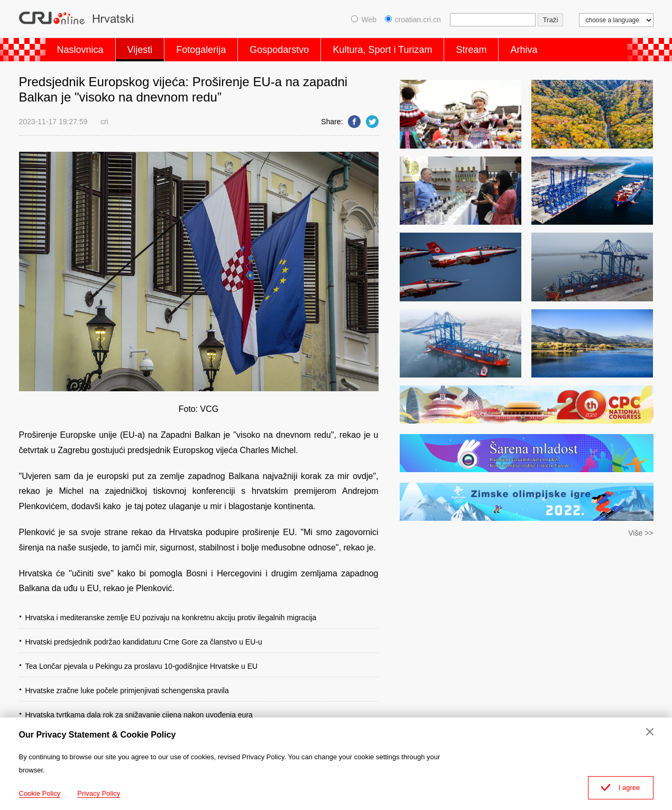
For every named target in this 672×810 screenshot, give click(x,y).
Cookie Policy (40, 793)
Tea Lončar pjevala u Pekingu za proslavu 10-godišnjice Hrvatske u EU (142, 666)
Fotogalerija (201, 50)
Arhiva (524, 50)
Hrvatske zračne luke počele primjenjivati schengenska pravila (127, 691)
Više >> (641, 533)
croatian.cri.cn (413, 20)
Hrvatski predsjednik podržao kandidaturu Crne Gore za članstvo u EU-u (144, 642)
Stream (471, 50)
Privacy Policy (99, 793)
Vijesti (140, 50)
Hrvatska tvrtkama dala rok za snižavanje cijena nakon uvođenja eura (139, 715)
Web (364, 20)
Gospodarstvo (279, 50)
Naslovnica (80, 50)
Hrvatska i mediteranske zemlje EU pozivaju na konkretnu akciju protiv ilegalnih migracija (171, 618)
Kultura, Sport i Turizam (382, 50)
